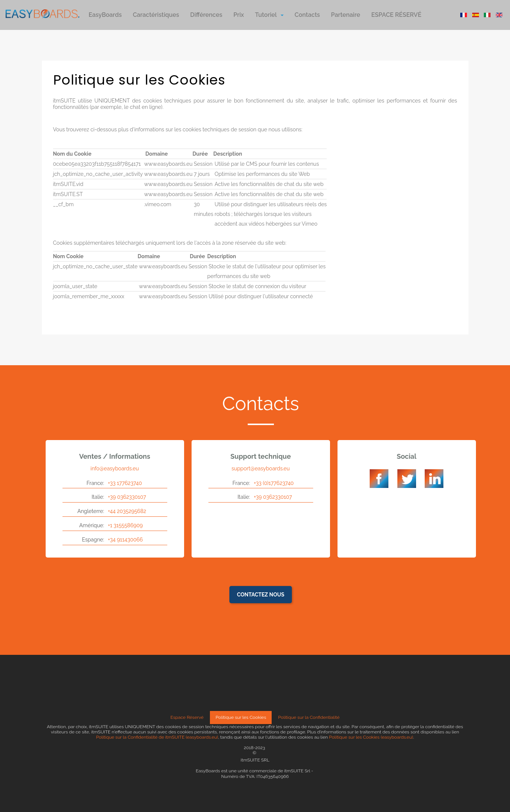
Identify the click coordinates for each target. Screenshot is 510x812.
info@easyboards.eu (115, 468)
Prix (239, 15)
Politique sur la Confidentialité (309, 717)
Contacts (307, 15)
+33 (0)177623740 (274, 483)
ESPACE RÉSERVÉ (396, 15)
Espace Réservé (187, 717)
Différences (206, 15)
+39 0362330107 (127, 497)
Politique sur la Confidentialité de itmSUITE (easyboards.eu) (157, 737)
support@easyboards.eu (261, 468)
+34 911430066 (125, 540)
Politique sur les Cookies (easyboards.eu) (371, 737)
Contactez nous (261, 595)
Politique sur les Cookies (241, 717)
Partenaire (346, 15)
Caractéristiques (156, 15)
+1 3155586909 (125, 525)
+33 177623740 (125, 483)
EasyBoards (105, 15)
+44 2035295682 (127, 511)
